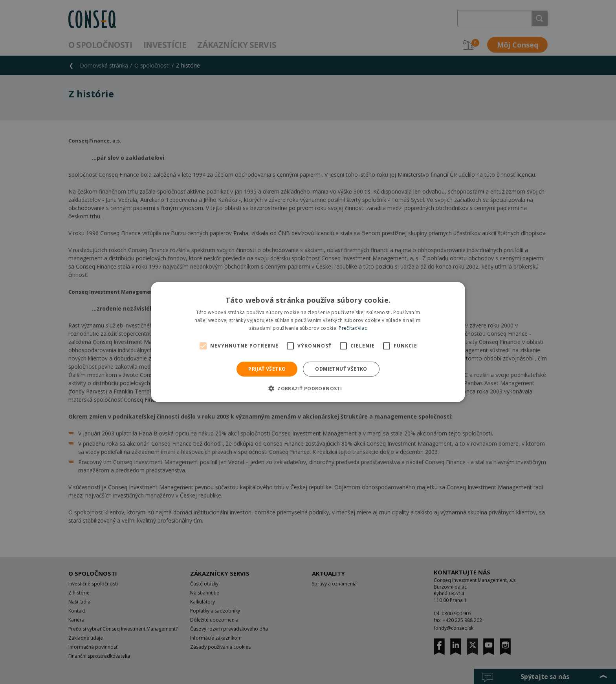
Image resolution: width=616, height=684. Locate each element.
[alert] (308, 342)
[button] (308, 388)
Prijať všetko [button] (267, 369)
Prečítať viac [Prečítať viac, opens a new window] (353, 328)
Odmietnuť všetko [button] (341, 369)
